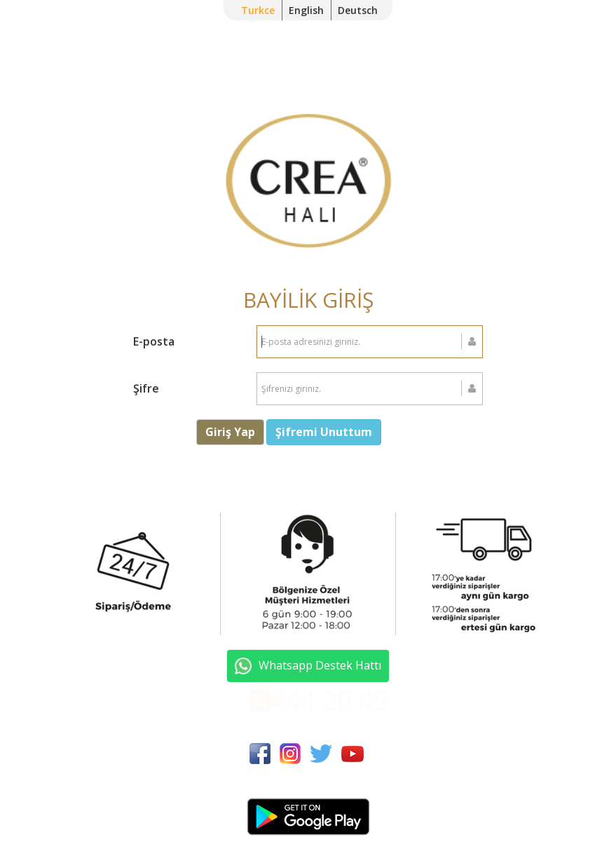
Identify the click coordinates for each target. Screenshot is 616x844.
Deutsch (358, 10)
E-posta (154, 341)
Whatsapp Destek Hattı (308, 666)
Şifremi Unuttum (324, 432)
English (306, 10)
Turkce (258, 10)
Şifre (146, 388)
